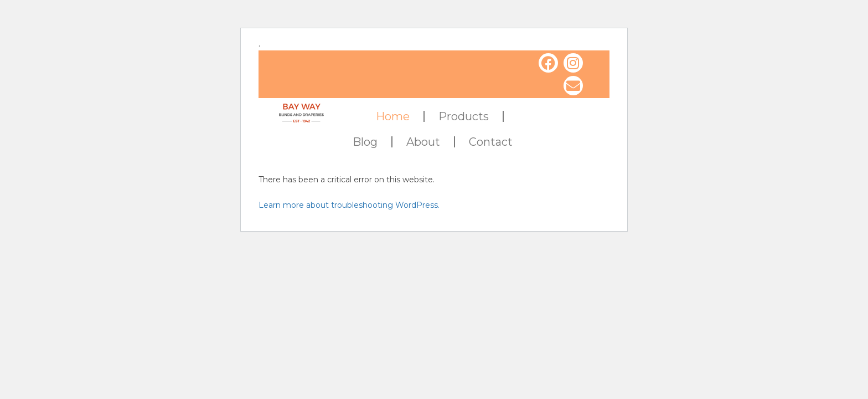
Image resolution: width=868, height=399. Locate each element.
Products (464, 116)
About (423, 142)
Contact (491, 142)
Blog (365, 142)
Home (393, 116)
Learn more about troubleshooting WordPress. (349, 205)
